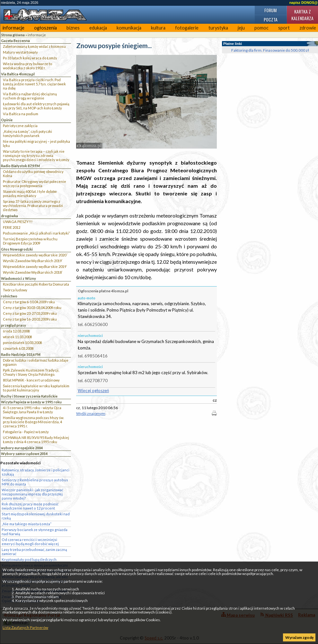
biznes (73, 28)
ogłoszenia (45, 28)
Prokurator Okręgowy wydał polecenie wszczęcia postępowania (35, 184)
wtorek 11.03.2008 (17, 337)
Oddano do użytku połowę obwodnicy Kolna (33, 174)
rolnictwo (9, 296)
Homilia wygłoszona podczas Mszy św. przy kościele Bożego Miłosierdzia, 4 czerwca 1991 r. (33, 422)
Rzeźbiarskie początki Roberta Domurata (36, 284)
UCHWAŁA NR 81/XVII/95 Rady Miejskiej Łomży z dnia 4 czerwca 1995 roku (36, 440)
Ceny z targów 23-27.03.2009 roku (30, 313)
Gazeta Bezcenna (15, 41)
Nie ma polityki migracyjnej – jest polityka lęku (36, 143)
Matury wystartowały (20, 52)
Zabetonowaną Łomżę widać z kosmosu (34, 46)
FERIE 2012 (12, 227)
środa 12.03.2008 (16, 331)
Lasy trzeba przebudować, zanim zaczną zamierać (34, 552)
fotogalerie (187, 28)
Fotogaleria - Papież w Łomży (26, 432)
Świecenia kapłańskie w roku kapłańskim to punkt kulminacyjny (36, 388)
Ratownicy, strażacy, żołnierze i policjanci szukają (35, 472)
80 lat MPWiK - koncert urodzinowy (31, 380)
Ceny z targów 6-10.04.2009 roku (29, 302)
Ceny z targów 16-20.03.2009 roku (30, 319)
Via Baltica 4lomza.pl (18, 74)
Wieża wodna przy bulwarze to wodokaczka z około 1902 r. (27, 66)
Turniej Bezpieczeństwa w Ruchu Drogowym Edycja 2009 (30, 241)
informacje (13, 28)
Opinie (7, 120)
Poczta (271, 19)
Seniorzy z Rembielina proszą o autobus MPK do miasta (35, 482)
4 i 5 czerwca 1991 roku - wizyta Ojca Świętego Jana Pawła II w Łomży (32, 410)
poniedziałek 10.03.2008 (22, 343)
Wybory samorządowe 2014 (24, 454)
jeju (241, 28)
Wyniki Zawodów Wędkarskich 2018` (33, 272)
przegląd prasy (13, 325)
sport (284, 28)
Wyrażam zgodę (299, 637)
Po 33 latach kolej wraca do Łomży (30, 58)
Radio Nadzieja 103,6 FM (21, 354)
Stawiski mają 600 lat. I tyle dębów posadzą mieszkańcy (30, 193)
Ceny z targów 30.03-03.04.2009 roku (32, 308)
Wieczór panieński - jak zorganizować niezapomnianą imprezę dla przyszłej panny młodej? (32, 494)
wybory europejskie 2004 (22, 448)
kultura (158, 28)
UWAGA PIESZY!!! (18, 222)
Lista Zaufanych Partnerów (25, 627)
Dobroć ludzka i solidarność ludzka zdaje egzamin (36, 362)
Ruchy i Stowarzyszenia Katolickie (29, 396)
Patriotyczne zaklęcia (20, 126)
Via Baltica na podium (21, 114)
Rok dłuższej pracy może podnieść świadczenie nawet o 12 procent (30, 506)
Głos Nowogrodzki (17, 249)
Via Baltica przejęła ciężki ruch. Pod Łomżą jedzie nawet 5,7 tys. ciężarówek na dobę (34, 84)
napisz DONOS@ (304, 3)
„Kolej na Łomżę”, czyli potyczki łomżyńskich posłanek (27, 133)
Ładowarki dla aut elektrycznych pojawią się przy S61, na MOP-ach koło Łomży (36, 106)
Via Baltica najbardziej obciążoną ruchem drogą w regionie (30, 96)
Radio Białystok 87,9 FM (20, 166)
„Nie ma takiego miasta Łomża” (26, 524)
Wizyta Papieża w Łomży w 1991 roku (31, 402)
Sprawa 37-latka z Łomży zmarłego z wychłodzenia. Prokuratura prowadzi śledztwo (33, 206)
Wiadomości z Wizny (18, 278)
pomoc (261, 28)
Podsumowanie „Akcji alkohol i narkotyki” (36, 233)
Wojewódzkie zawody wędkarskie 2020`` (35, 255)
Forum (270, 10)
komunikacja (129, 28)
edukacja (98, 28)
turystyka (218, 28)
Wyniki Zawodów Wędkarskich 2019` (33, 261)
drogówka (9, 216)
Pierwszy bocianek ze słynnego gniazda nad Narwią (35, 532)
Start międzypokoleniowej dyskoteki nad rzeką (36, 516)
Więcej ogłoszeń (93, 391)
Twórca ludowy (15, 290)
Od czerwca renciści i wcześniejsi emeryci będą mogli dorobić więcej (30, 542)
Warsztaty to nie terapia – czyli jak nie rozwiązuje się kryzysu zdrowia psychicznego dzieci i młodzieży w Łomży (36, 155)
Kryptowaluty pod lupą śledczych (29, 559)
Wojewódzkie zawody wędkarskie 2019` (35, 266)
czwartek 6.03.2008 (18, 348)
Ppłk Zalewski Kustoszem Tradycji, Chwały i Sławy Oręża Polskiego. (31, 372)
